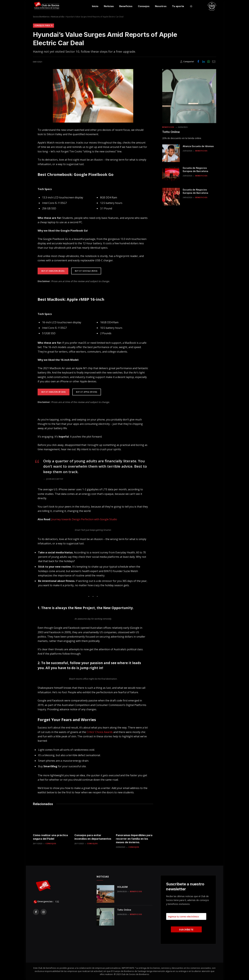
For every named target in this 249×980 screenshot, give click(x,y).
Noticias (109, 6)
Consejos (144, 6)
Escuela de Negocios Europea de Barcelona (195, 170)
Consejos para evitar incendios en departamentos (93, 837)
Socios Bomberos (41, 17)
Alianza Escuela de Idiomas (198, 146)
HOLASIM (122, 887)
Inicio (95, 6)
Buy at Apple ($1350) (87, 392)
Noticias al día (58, 17)
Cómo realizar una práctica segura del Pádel (50, 837)
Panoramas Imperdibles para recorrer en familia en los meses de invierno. (134, 839)
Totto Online (171, 132)
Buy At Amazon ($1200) (54, 392)
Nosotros (161, 6)
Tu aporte (178, 6)
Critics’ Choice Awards (100, 732)
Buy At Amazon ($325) (53, 271)
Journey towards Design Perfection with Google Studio (84, 519)
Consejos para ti (44, 26)
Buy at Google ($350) (86, 271)
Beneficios (126, 6)
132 (57, 901)
